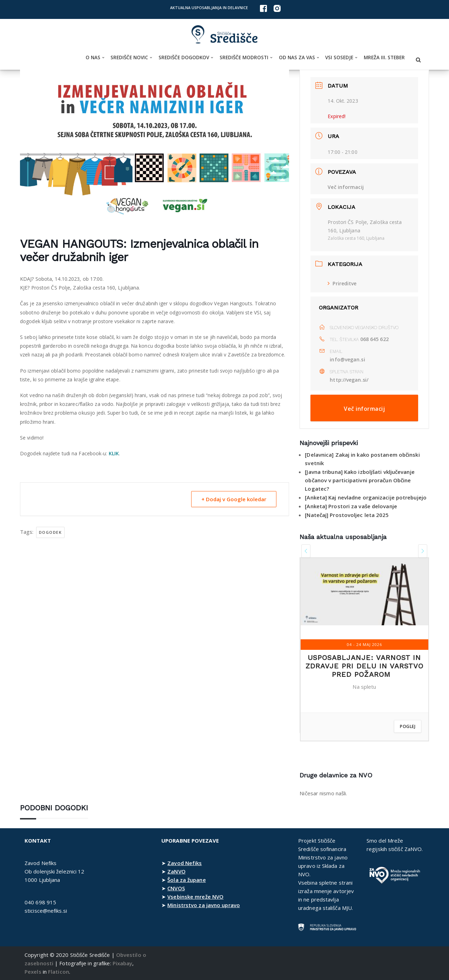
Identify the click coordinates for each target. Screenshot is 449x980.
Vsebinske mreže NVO (195, 897)
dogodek (51, 532)
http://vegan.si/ (349, 380)
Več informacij (346, 187)
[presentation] (306, 551)
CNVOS (176, 888)
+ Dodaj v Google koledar (234, 499)
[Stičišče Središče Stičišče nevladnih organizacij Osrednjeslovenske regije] (224, 35)
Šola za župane (186, 880)
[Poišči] (418, 60)
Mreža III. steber (384, 57)
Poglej (408, 726)
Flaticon (59, 972)
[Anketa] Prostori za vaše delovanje (351, 506)
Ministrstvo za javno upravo (204, 905)
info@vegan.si (347, 359)
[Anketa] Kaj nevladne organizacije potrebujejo (366, 497)
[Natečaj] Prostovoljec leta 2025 (347, 515)
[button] (103, 58)
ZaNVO (176, 871)
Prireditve (342, 283)
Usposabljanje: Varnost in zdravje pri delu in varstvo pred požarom (364, 666)
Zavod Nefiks (185, 863)
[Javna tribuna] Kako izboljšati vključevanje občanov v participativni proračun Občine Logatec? (360, 480)
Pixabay (123, 963)
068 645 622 (374, 339)
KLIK (114, 453)
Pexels (33, 972)
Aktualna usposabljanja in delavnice (209, 8)
